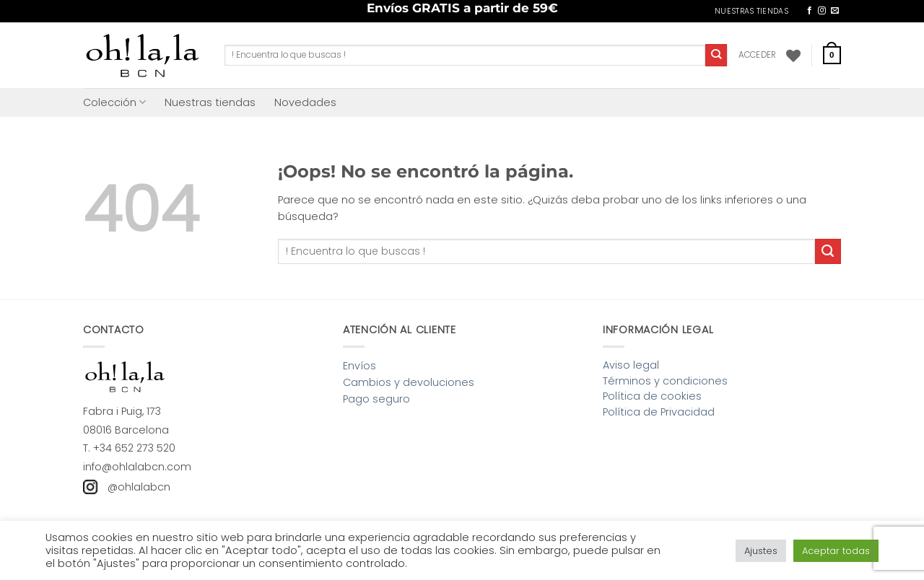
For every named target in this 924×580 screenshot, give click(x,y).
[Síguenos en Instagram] (822, 11)
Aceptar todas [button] (836, 551)
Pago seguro (376, 399)
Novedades (305, 102)
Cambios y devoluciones (409, 382)
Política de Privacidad (659, 412)
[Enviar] (716, 55)
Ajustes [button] (761, 551)
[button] (758, 55)
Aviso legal (631, 365)
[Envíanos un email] (835, 11)
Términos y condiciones (665, 381)
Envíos (359, 366)
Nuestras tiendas (210, 102)
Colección (114, 102)
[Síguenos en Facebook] (810, 11)
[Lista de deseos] (793, 56)
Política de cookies (652, 396)
